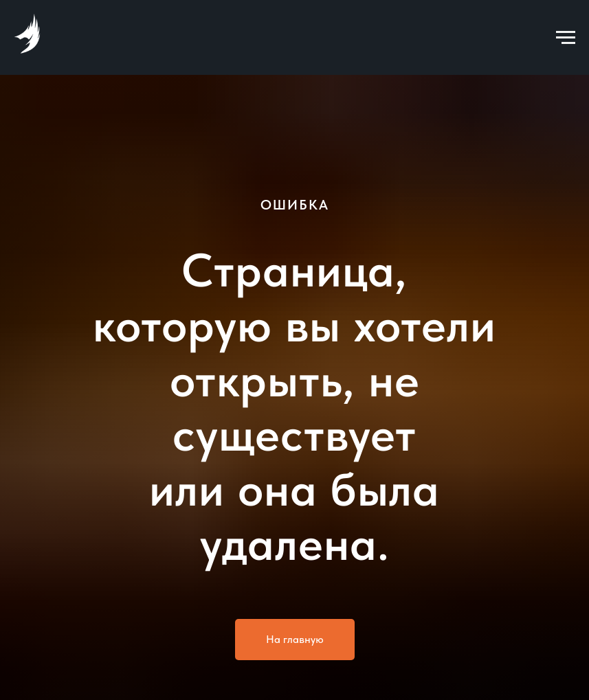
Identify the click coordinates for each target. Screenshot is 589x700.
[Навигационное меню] (566, 38)
